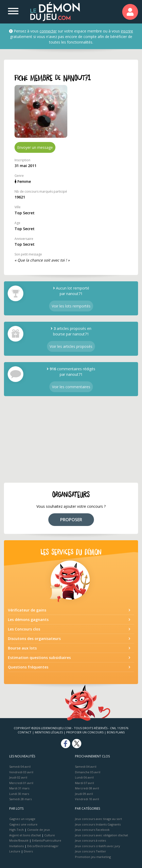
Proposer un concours (85, 732)
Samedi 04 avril (20, 767)
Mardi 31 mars (19, 788)
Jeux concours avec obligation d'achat (101, 835)
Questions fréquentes (28, 667)
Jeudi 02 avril (18, 777)
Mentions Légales (49, 732)
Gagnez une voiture (23, 824)
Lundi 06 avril (84, 777)
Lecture (15, 851)
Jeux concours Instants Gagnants (98, 824)
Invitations (16, 846)
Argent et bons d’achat (25, 835)
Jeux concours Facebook (92, 830)
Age (17, 223)
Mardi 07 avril (84, 783)
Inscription (22, 160)
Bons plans (116, 732)
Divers (28, 851)
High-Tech (16, 830)
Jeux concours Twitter (91, 851)
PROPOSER (71, 520)
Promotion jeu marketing (93, 857)
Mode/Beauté (19, 840)
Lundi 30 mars (19, 794)
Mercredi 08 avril (87, 788)
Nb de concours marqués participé (41, 191)
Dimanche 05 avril (88, 772)
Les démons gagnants (28, 620)
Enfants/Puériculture (47, 840)
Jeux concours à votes (90, 840)
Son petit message (28, 254)
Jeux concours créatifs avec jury (98, 846)
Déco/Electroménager (43, 846)
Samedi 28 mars (20, 799)
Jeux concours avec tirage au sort (98, 819)
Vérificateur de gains (27, 610)
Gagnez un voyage (22, 819)
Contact (25, 732)
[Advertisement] (71, 439)
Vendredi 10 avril (87, 799)
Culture (50, 835)
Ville (18, 207)
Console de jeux (39, 830)
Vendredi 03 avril (21, 772)
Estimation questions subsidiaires (39, 658)
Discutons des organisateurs (34, 639)
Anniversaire (24, 239)
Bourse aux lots (22, 648)
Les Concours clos (24, 629)
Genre (19, 176)
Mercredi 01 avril (21, 783)
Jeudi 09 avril (84, 794)
